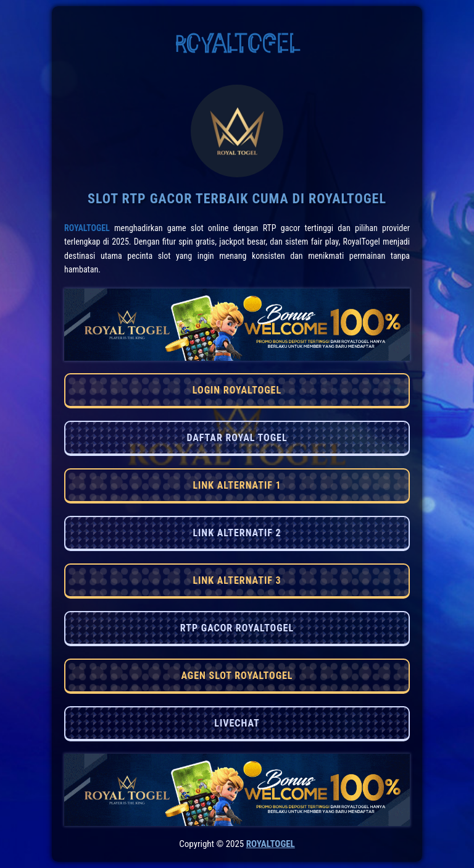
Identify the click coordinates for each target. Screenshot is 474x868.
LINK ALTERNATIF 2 (237, 533)
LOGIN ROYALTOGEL (237, 390)
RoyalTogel (87, 228)
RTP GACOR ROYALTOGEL (237, 628)
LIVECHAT (237, 723)
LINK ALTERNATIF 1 (237, 485)
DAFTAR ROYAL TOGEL (237, 438)
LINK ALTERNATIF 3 (237, 580)
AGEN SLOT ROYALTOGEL (237, 676)
